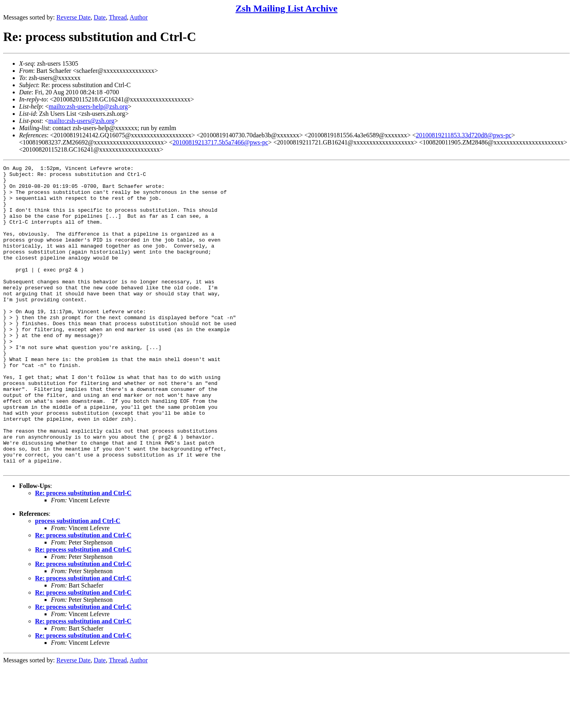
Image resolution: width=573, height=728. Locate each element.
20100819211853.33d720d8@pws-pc (464, 135)
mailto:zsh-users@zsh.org (81, 121)
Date (100, 17)
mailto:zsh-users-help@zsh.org (88, 106)
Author (139, 17)
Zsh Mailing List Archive (286, 8)
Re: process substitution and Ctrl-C (83, 554)
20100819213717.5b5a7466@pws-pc (220, 142)
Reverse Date (74, 17)
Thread (118, 17)
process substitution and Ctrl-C (78, 582)
